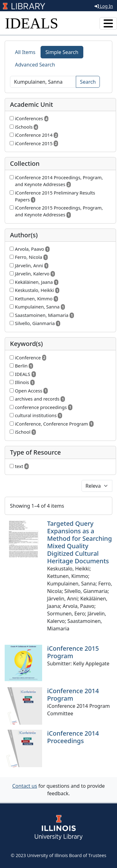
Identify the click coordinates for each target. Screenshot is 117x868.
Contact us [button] (25, 786)
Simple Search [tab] (62, 52)
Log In (104, 6)
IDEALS (32, 23)
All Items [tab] (25, 52)
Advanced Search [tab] (35, 65)
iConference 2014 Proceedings (73, 737)
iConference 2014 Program (73, 695)
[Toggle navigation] (108, 23)
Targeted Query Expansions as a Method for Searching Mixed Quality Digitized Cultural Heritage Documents (80, 542)
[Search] (43, 82)
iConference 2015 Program (73, 652)
